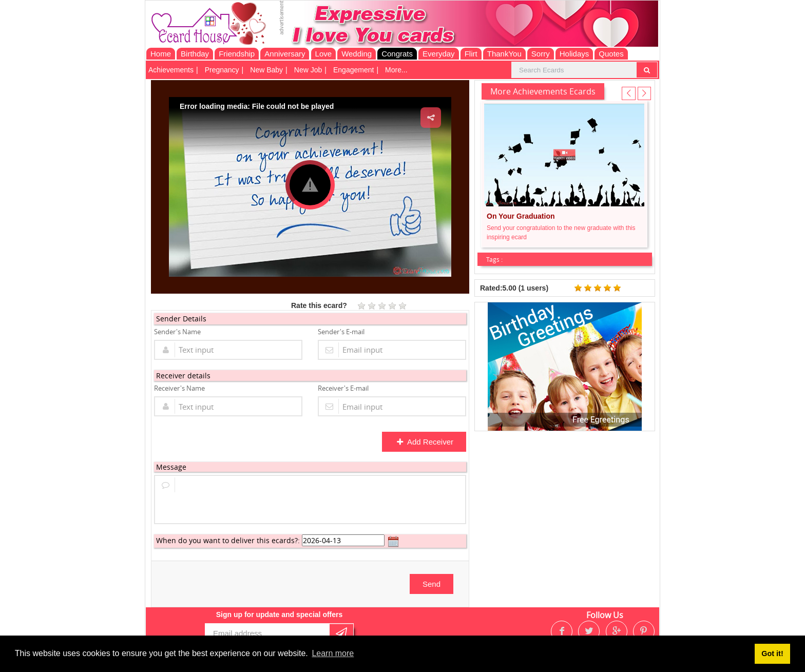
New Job (308, 70)
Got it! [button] (772, 654)
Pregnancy (222, 70)
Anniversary (285, 54)
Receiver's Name (179, 388)
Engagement (353, 70)
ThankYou (504, 54)
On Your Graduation (521, 216)
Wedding (357, 54)
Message (171, 467)
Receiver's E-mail (343, 388)
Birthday (195, 54)
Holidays (574, 54)
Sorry (541, 54)
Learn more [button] (333, 653)
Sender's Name (177, 332)
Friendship (237, 54)
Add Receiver (425, 442)
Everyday (439, 54)
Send (432, 584)
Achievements (171, 70)
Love (324, 54)
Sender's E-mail (341, 332)
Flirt (471, 54)
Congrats (397, 54)
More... (396, 70)
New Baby (266, 70)
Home (161, 54)
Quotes (611, 54)
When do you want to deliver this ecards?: (228, 540)
